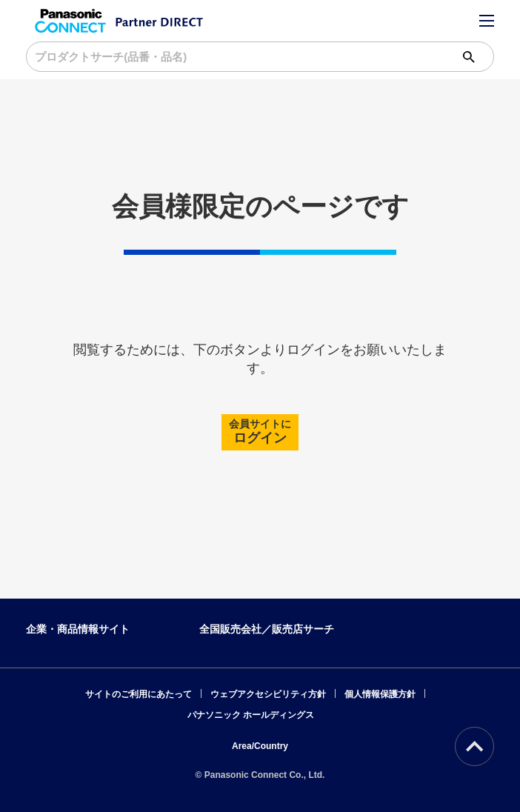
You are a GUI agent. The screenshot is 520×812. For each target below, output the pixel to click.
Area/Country (260, 746)
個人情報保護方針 (380, 694)
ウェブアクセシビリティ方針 (268, 694)
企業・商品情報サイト (78, 629)
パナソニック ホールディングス (251, 715)
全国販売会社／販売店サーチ (267, 629)
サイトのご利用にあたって (139, 694)
